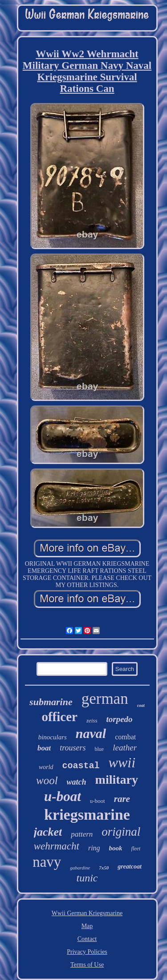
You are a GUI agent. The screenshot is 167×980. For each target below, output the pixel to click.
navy (47, 862)
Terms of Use (87, 965)
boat (44, 748)
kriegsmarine (87, 815)
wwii (122, 762)
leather (125, 748)
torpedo (119, 719)
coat (141, 705)
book (116, 848)
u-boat (63, 796)
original (121, 832)
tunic (87, 878)
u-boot (98, 801)
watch (77, 782)
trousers (73, 748)
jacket (48, 832)
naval (91, 733)
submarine (51, 702)
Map (87, 926)
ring (94, 848)
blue (100, 749)
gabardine (80, 868)
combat (125, 737)
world (46, 767)
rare (122, 799)
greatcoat (130, 867)
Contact (87, 939)
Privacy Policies (87, 952)
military (117, 780)
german (105, 699)
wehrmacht (57, 846)
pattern (82, 834)
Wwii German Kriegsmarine (87, 913)
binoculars (53, 737)
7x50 (104, 868)
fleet (136, 849)
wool (47, 780)
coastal (81, 766)
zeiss (92, 720)
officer (59, 717)
